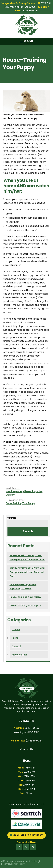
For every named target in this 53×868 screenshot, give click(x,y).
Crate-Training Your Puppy (25, 605)
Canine (16, 630)
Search (12, 518)
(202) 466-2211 (34, 741)
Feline (15, 638)
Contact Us (26, 749)
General (16, 646)
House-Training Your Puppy (25, 597)
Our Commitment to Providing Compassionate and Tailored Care (27, 572)
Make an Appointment (27, 835)
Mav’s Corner (20, 655)
